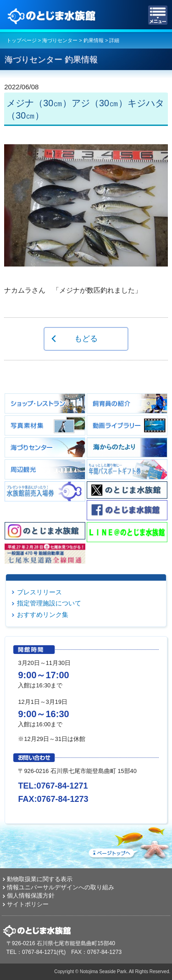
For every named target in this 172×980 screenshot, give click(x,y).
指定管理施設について (49, 603)
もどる (86, 338)
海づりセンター (60, 40)
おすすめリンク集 (43, 615)
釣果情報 (94, 40)
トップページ (22, 40)
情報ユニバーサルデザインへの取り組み (61, 887)
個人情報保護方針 (31, 896)
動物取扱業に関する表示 (40, 879)
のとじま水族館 (53, 15)
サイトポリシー (28, 904)
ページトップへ (128, 841)
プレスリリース (39, 592)
